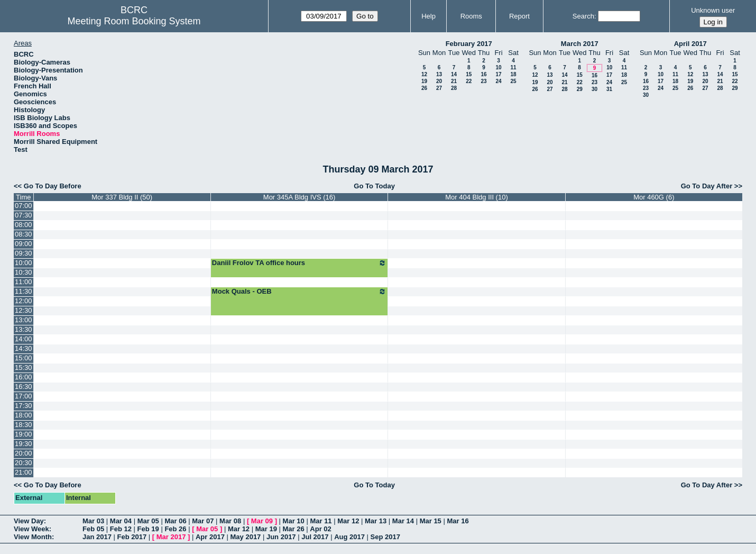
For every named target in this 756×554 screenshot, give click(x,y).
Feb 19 (148, 529)
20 (439, 81)
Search (583, 16)
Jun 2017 (281, 537)
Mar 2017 (171, 537)
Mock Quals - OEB (299, 292)
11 (513, 67)
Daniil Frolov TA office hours (299, 263)
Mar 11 (321, 521)
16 (483, 74)
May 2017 (246, 537)
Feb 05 (93, 529)
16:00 (24, 377)
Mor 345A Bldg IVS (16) (299, 197)
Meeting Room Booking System (134, 21)
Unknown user (713, 10)
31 (609, 89)
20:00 (24, 453)
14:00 (24, 339)
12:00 (24, 301)
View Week (31, 529)
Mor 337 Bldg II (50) (122, 197)
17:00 (24, 396)
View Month (33, 537)
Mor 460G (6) (654, 197)
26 (424, 88)
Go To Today (374, 186)
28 (454, 88)
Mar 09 (262, 521)
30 (594, 89)
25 (513, 81)
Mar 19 (266, 529)
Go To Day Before (53, 186)
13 (439, 74)
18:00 (24, 415)
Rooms (471, 16)
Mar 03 (93, 521)
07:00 (24, 206)
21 (454, 81)
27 (439, 88)
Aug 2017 (349, 537)
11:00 (24, 282)
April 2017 (690, 44)
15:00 (24, 358)
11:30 (24, 291)
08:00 (24, 225)
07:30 (24, 215)
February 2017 (469, 44)
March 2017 (580, 44)
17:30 (24, 406)
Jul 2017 (315, 537)
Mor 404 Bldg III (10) (477, 197)
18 (513, 74)
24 (498, 81)
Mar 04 (121, 521)
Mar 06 (175, 521)
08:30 (24, 234)
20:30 (24, 463)
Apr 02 (320, 529)
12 (424, 74)
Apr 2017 (210, 537)
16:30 (24, 387)
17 (498, 74)
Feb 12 (121, 529)
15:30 (24, 367)
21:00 (24, 472)
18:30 (24, 425)
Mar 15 (431, 521)
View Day (29, 521)
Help (428, 16)
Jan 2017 (97, 537)
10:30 (24, 272)
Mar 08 (230, 521)
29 (580, 89)
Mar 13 (376, 521)
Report (519, 16)
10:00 (24, 263)
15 (469, 74)
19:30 (24, 444)
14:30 (24, 348)
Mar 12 (348, 521)
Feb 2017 (132, 537)
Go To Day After (707, 186)
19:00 (24, 434)
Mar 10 (294, 521)
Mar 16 (458, 521)
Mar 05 (148, 521)
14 (454, 74)
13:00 (24, 320)
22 (469, 81)
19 (424, 81)
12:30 (24, 310)
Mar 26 (294, 529)
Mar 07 (203, 521)
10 (498, 67)
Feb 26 (175, 529)
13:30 (24, 329)
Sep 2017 (385, 537)
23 (483, 81)
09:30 (24, 253)
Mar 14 (403, 521)
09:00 (24, 244)
